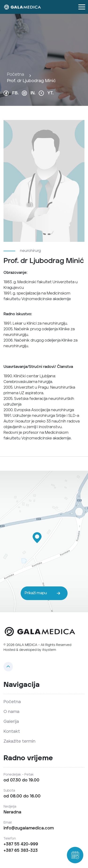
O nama (11, 712)
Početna (15, 75)
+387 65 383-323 (21, 851)
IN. (29, 93)
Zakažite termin (19, 741)
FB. (11, 93)
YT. (46, 93)
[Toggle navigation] (82, 7)
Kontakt (12, 732)
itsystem (49, 650)
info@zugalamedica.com (29, 828)
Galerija (11, 722)
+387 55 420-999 (21, 844)
